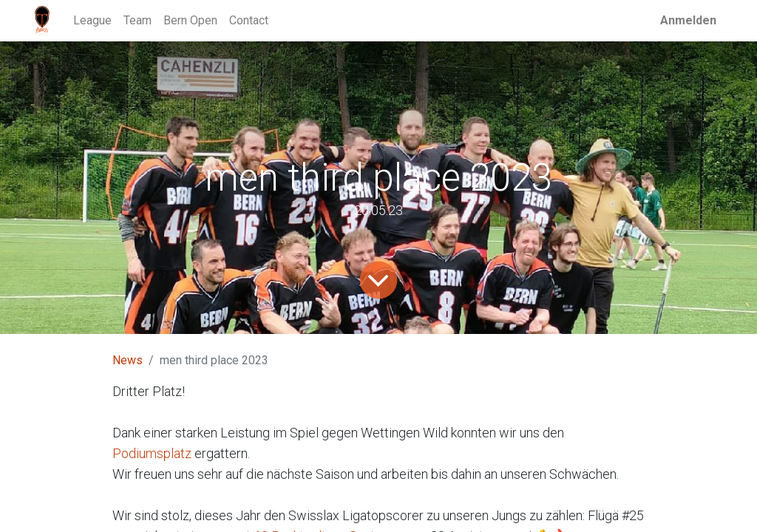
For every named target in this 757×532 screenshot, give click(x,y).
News (128, 360)
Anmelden (688, 20)
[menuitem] (92, 21)
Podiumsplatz (153, 453)
